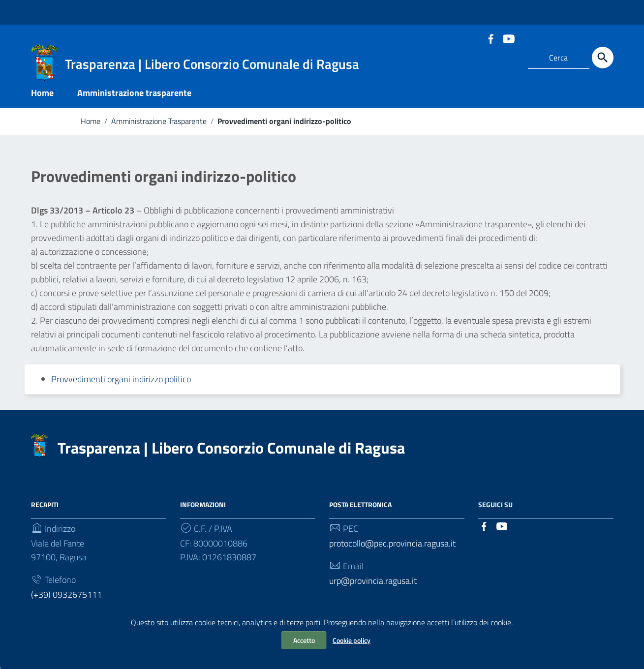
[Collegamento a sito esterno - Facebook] (491, 38)
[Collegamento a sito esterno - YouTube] (508, 38)
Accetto (304, 640)
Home (42, 95)
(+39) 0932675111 (66, 597)
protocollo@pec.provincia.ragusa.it (392, 546)
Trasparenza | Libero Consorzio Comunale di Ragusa (231, 450)
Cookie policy (352, 640)
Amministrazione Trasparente (159, 123)
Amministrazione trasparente (134, 95)
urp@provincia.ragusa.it (373, 583)
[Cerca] (603, 58)
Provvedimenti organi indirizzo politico (121, 381)
